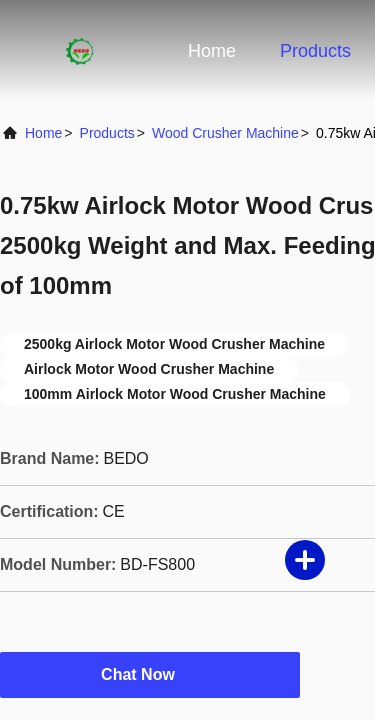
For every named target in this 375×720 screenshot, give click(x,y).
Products (315, 51)
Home (212, 51)
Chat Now (150, 674)
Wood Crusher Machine (225, 133)
